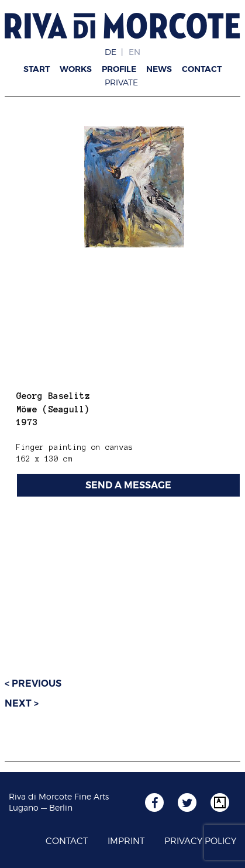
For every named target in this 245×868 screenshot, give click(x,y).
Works (76, 69)
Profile (119, 69)
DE (111, 52)
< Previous (33, 683)
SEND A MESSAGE (128, 485)
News (159, 69)
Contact (202, 69)
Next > (22, 703)
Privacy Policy (200, 841)
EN (134, 52)
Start (37, 69)
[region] (134, 187)
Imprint (126, 841)
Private (121, 82)
